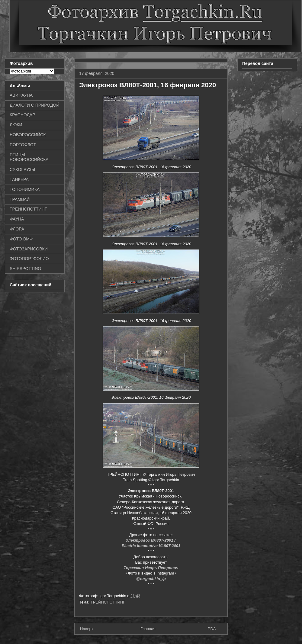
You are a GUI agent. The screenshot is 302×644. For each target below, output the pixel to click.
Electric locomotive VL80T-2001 (151, 546)
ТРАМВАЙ (20, 199)
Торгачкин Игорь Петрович (151, 568)
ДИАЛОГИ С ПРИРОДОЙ (34, 105)
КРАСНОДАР (22, 115)
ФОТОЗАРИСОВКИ (29, 249)
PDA (212, 629)
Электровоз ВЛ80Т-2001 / (151, 540)
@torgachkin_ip (151, 579)
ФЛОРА (17, 229)
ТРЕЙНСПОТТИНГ (108, 602)
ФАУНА (17, 219)
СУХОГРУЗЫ (22, 169)
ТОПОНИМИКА (25, 189)
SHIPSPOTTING (25, 269)
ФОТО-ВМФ (21, 239)
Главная (148, 629)
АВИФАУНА (21, 95)
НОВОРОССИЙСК (28, 135)
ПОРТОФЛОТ (23, 145)
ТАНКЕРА (19, 179)
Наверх (87, 629)
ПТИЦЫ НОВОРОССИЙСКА (29, 157)
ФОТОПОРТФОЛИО (29, 259)
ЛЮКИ (16, 125)
